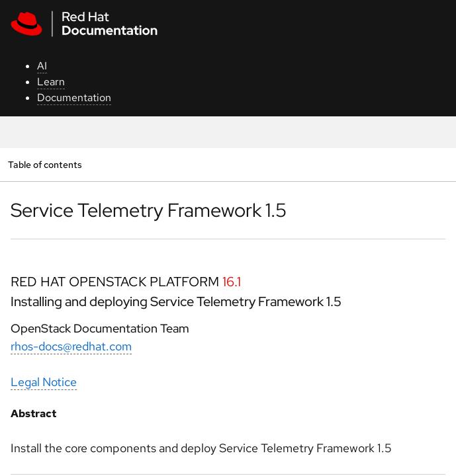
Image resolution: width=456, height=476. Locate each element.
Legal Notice (44, 382)
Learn (51, 82)
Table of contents (45, 164)
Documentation (74, 98)
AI (42, 66)
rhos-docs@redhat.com (71, 346)
